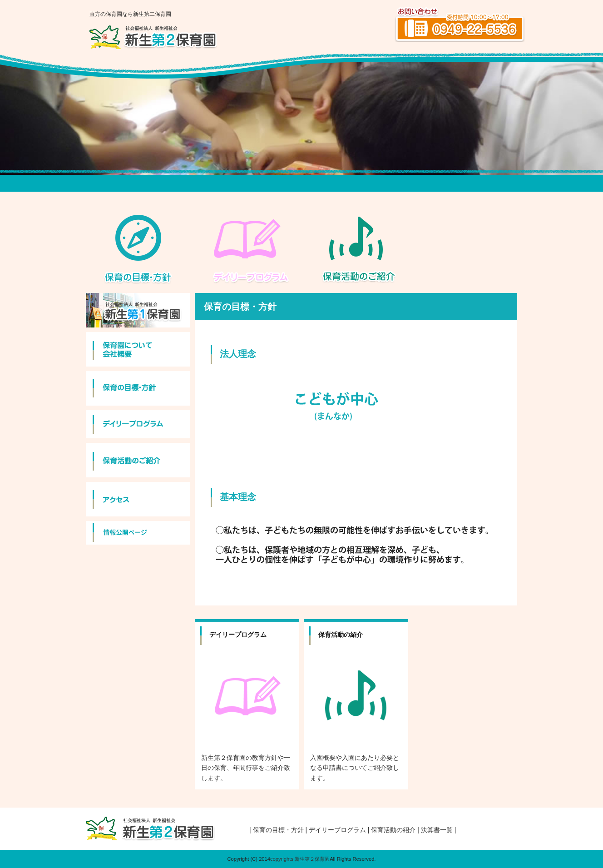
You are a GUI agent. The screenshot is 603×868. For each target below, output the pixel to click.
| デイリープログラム (336, 830)
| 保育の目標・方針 (277, 830)
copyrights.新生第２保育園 (300, 859)
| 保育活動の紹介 (392, 830)
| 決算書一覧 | (437, 830)
